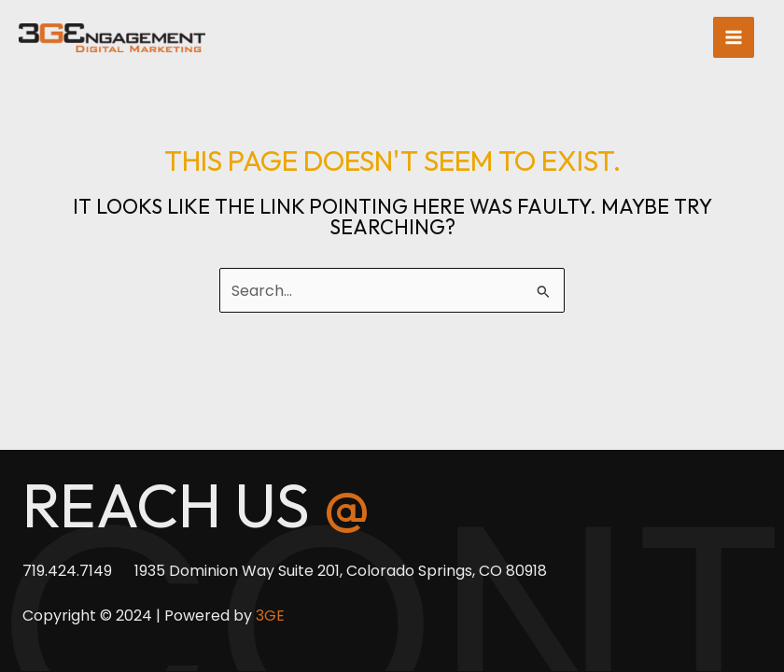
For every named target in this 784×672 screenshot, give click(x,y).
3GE (270, 616)
